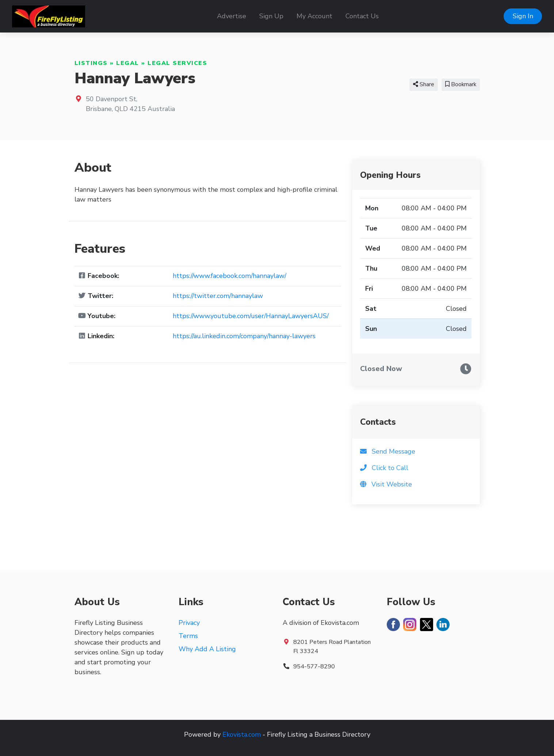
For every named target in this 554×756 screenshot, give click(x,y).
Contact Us (362, 16)
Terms (188, 636)
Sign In (523, 16)
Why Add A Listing (207, 649)
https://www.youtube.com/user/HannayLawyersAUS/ (251, 316)
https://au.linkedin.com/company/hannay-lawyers (244, 336)
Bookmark (461, 84)
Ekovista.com (242, 734)
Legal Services (177, 63)
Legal (128, 63)
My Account (314, 16)
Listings (91, 63)
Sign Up (271, 16)
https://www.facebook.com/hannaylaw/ (230, 276)
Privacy (189, 623)
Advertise (232, 16)
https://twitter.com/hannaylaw (218, 296)
